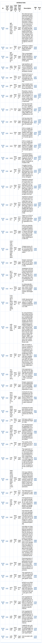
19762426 (35, 28)
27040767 (35, 603)
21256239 (35, 171)
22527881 (35, 232)
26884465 (35, 517)
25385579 (35, 303)
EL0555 (3, 28)
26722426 (35, 444)
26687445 (35, 432)
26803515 (35, 493)
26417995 (35, 398)
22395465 (35, 187)
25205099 (35, 289)
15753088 (35, 86)
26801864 (35, 479)
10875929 (35, 78)
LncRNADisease (39, 96)
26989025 (35, 588)
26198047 (35, 386)
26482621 (35, 421)
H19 (7, 28)
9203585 (35, 57)
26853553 (35, 503)
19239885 (35, 96)
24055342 (35, 275)
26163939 (35, 374)
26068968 (35, 327)
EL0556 (3, 68)
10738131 (35, 68)
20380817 (35, 110)
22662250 (35, 249)
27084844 (35, 629)
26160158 (35, 356)
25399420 (35, 48)
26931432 (35, 564)
